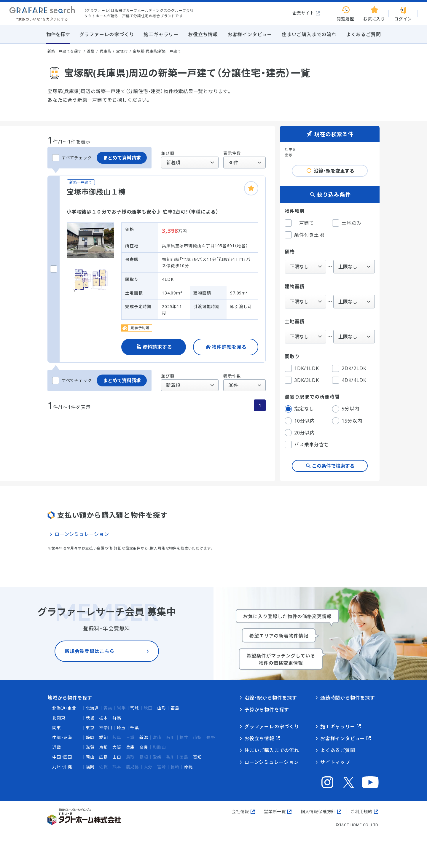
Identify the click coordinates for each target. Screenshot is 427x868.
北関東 (59, 718)
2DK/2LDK (349, 368)
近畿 (57, 747)
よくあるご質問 (338, 750)
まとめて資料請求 (122, 158)
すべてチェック (72, 158)
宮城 (135, 708)
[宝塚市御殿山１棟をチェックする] (54, 269)
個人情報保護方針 (318, 812)
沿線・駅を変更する (334, 171)
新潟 (144, 737)
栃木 (103, 718)
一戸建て (299, 223)
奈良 (144, 747)
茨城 (90, 718)
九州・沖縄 (62, 767)
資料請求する (157, 347)
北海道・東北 (64, 708)
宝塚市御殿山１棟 (96, 192)
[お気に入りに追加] (251, 188)
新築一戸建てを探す (64, 51)
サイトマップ (335, 762)
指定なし (299, 409)
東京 (90, 728)
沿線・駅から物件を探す (271, 698)
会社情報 (240, 812)
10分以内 (300, 421)
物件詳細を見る (229, 347)
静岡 (90, 737)
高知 (197, 757)
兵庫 (130, 747)
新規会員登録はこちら (90, 659)
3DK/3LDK (302, 380)
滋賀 (90, 747)
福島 (175, 708)
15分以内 (347, 421)
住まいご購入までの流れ (272, 750)
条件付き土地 (304, 235)
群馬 (117, 718)
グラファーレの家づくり (272, 727)
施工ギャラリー (338, 727)
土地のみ (347, 223)
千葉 (135, 728)
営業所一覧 (275, 812)
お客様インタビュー (343, 738)
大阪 (117, 747)
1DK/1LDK (302, 368)
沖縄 (188, 767)
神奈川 (106, 728)
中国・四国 (62, 757)
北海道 (92, 708)
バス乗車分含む (307, 445)
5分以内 (346, 409)
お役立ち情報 (259, 738)
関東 (57, 728)
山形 (162, 708)
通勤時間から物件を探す (348, 698)
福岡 (90, 767)
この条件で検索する (333, 466)
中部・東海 (62, 737)
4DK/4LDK (349, 380)
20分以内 (300, 433)
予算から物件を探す (267, 710)
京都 (103, 747)
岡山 (90, 757)
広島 (103, 757)
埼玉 (121, 728)
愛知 (103, 737)
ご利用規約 (361, 812)
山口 (117, 757)
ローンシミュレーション (82, 534)
